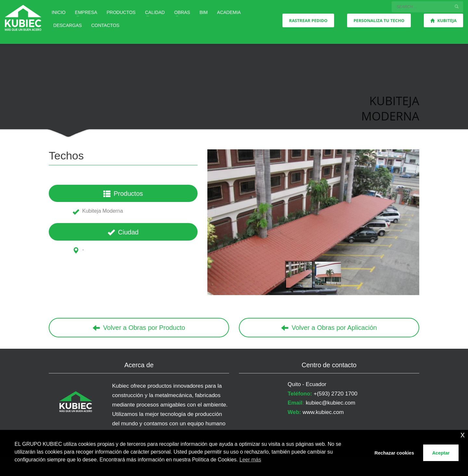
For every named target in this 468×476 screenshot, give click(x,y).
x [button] (463, 435)
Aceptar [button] (441, 453)
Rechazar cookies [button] (394, 453)
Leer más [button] (250, 460)
